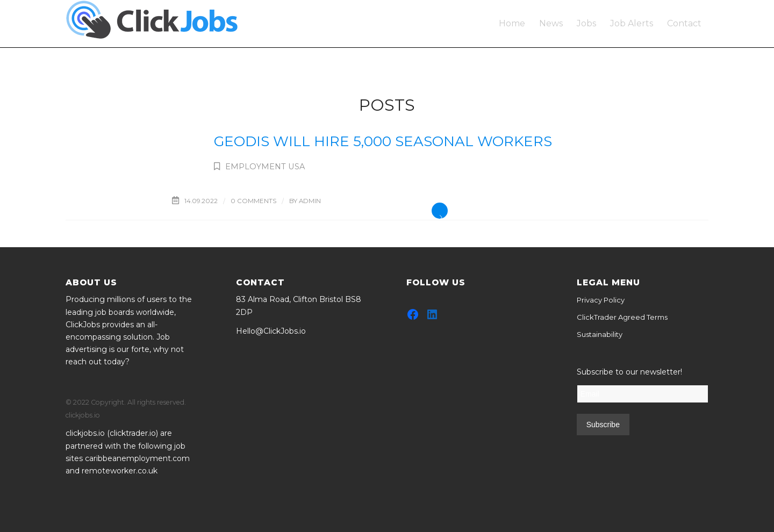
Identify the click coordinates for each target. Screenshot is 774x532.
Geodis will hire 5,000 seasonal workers (383, 141)
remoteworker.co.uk (120, 471)
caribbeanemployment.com (137, 458)
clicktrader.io (133, 433)
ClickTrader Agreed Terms (622, 317)
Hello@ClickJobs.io (271, 331)
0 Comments (253, 201)
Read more (440, 211)
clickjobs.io (85, 433)
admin (310, 201)
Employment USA (265, 167)
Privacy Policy (601, 300)
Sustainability (600, 334)
